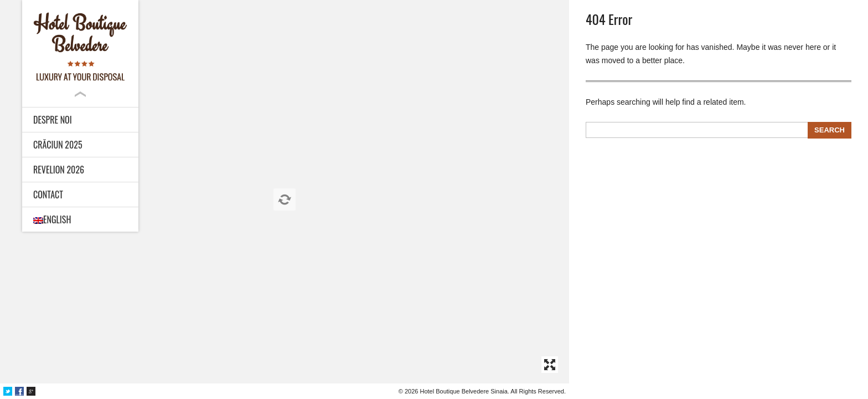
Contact (48, 195)
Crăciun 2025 (58, 145)
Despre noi (53, 120)
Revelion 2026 (59, 170)
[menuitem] (80, 219)
